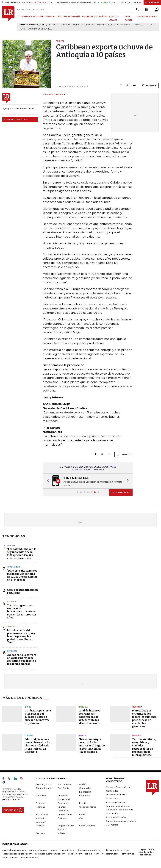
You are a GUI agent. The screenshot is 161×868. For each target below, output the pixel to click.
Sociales (40, 833)
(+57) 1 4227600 (11, 799)
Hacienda (12, 601)
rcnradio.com (92, 853)
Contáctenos (113, 798)
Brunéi (28, 707)
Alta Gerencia (64, 784)
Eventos (83, 803)
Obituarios (63, 818)
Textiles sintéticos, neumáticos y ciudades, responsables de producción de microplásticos (144, 747)
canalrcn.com (75, 853)
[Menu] (19, 16)
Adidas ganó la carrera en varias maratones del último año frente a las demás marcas (22, 659)
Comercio (12, 626)
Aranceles (139, 25)
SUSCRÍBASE (152, 2)
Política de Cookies (116, 817)
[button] (47, 481)
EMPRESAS (50, 16)
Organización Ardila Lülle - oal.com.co (147, 852)
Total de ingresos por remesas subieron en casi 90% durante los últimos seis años (89, 717)
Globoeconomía (88, 807)
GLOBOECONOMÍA (72, 16)
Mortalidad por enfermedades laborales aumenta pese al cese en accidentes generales (144, 718)
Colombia (65, 25)
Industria (137, 707)
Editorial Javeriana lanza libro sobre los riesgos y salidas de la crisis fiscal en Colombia (38, 745)
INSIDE (154, 16)
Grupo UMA (88, 25)
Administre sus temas (16, 120)
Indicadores (42, 814)
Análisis (83, 784)
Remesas (53, 25)
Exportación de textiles (40, 29)
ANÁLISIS (103, 16)
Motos (76, 25)
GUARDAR (149, 85)
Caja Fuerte (64, 788)
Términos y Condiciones (118, 806)
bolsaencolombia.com (118, 850)
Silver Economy (123, 25)
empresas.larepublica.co (62, 850)
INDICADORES (143, 16)
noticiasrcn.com (110, 853)
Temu (22, 29)
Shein (150, 25)
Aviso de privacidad (116, 802)
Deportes (12, 651)
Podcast (40, 825)
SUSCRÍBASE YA (121, 492)
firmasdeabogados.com (91, 850)
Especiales (63, 803)
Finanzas (40, 807)
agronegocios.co (38, 850)
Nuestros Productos (116, 794)
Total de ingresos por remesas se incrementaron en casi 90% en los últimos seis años (22, 611)
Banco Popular (104, 25)
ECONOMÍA (38, 16)
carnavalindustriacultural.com (50, 853)
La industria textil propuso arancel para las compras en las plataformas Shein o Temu (21, 636)
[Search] (137, 9)
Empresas (41, 803)
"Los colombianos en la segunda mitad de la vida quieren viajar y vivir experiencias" (22, 553)
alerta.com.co (10, 857)
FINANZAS (27, 16)
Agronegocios (43, 784)
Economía (84, 795)
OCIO (59, 16)
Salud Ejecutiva (87, 825)
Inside (82, 814)
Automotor (14, 567)
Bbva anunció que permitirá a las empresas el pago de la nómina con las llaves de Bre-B (92, 745)
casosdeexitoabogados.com (17, 853)
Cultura (29, 735)
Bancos (11, 545)
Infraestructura (65, 814)
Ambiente (137, 735)
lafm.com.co (128, 853)
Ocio (82, 818)
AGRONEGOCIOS (89, 16)
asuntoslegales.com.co (14, 850)
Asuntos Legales (44, 788)
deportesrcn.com (29, 857)
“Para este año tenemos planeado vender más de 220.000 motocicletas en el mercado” (22, 575)
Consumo (41, 795)
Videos (61, 833)
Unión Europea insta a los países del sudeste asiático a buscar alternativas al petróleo (38, 717)
